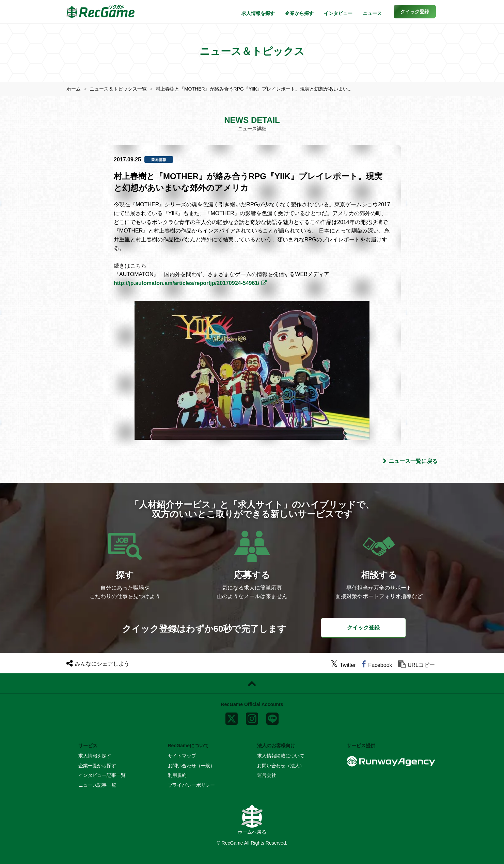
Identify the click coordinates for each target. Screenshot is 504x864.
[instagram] (252, 717)
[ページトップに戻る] (252, 684)
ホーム (74, 89)
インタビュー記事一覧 (102, 775)
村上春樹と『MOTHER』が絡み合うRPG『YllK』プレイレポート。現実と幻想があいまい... (254, 89)
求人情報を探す (258, 13)
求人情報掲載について (281, 756)
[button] (415, 12)
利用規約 (177, 775)
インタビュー (338, 13)
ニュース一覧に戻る (410, 461)
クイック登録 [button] (363, 628)
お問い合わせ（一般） (192, 766)
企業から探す (299, 13)
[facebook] (377, 665)
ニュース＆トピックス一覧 (118, 89)
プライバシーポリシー (192, 785)
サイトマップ (182, 756)
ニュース (372, 13)
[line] (272, 717)
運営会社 (266, 775)
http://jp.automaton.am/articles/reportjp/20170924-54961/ (187, 283)
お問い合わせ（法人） (281, 766)
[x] (232, 717)
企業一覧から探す (97, 766)
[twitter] (343, 665)
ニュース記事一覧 (97, 785)
